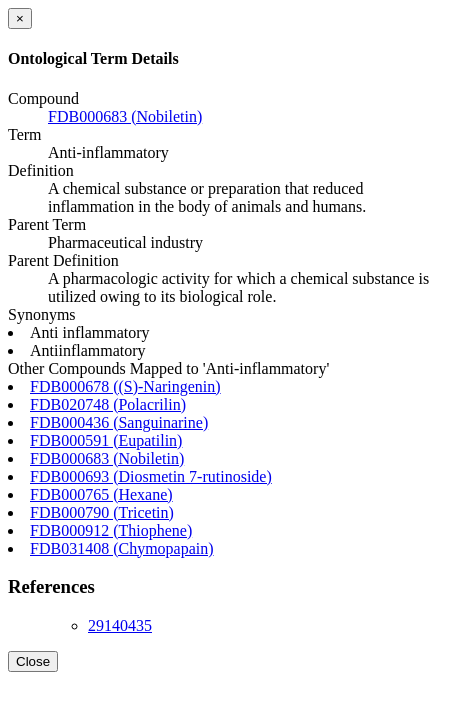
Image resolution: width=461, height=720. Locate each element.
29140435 (120, 625)
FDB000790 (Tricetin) (102, 512)
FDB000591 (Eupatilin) (106, 440)
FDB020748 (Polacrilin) (108, 404)
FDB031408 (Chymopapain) (122, 548)
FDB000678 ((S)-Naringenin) (125, 386)
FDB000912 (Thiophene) (111, 530)
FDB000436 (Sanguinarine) (119, 422)
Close (33, 661)
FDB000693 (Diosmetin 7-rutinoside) (151, 476)
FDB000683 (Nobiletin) (125, 116)
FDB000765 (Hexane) (101, 494)
